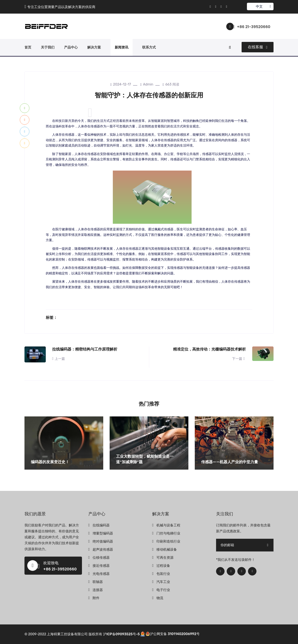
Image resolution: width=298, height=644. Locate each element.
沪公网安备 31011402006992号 (173, 634)
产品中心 (71, 47)
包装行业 (163, 574)
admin (147, 84)
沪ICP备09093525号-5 (121, 634)
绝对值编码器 (103, 541)
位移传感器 (101, 558)
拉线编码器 (101, 525)
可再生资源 (165, 558)
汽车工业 (163, 582)
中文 (260, 6)
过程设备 (163, 566)
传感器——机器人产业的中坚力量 (230, 462)
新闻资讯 (122, 47)
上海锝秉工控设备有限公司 (67, 634)
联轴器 (98, 582)
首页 (28, 47)
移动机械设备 (167, 549)
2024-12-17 (121, 84)
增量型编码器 (103, 533)
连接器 (98, 590)
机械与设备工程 (168, 525)
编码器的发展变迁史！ (50, 462)
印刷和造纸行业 (168, 541)
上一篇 (59, 359)
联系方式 (149, 47)
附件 (96, 598)
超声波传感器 (103, 549)
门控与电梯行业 (168, 533)
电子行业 (163, 590)
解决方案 (94, 47)
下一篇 (239, 359)
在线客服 (258, 47)
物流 (160, 598)
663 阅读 (171, 84)
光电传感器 (101, 574)
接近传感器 (101, 566)
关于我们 (48, 47)
